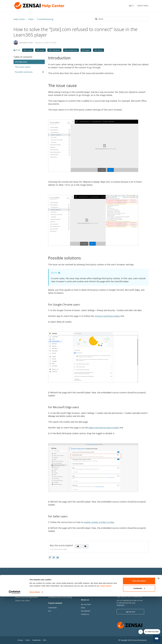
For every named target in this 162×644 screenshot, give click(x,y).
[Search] (121, 19)
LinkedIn (58, 557)
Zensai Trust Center (22, 601)
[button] (78, 546)
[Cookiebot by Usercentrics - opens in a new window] (15, 640)
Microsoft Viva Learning (57, 584)
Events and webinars (88, 594)
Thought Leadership (88, 584)
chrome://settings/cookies (107, 316)
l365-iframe (98, 50)
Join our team (86, 604)
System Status (143, 6)
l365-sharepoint (54, 50)
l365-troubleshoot (71, 50)
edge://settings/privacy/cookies (104, 428)
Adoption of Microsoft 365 (58, 591)
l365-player (86, 50)
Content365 (52, 608)
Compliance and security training (60, 597)
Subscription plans (22, 591)
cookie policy (106, 633)
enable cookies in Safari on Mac (99, 522)
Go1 (50, 611)
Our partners (86, 611)
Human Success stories (89, 587)
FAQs (31, 19)
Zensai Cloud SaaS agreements (27, 597)
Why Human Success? (23, 584)
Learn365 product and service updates (29, 594)
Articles (84, 591)
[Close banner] (159, 626)
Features (18, 587)
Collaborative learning (56, 587)
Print (17, 50)
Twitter (54, 557)
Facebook (50, 557)
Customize (139, 636)
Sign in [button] (131, 6)
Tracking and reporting (56, 594)
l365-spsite (40, 50)
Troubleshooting (45, 19)
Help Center (19, 19)
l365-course (28, 50)
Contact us (85, 614)
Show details (35, 640)
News (83, 608)
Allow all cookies (139, 628)
